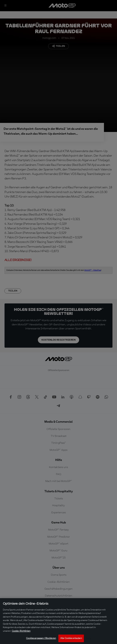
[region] (58, 621)
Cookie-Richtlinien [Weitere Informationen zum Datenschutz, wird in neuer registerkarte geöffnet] (21, 631)
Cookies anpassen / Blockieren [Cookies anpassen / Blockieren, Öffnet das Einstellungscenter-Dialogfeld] (41, 638)
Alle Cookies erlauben (71, 638)
